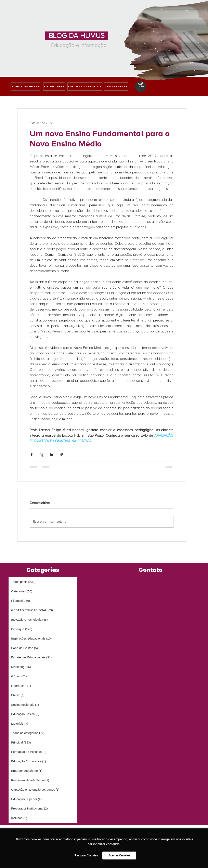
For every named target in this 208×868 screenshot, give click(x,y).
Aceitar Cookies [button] (119, 855)
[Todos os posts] (25, 87)
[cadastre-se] (116, 87)
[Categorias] (54, 87)
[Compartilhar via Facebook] (32, 455)
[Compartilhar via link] (61, 455)
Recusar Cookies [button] (86, 855)
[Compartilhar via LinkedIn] (51, 455)
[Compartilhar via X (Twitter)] (42, 455)
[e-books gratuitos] (85, 87)
